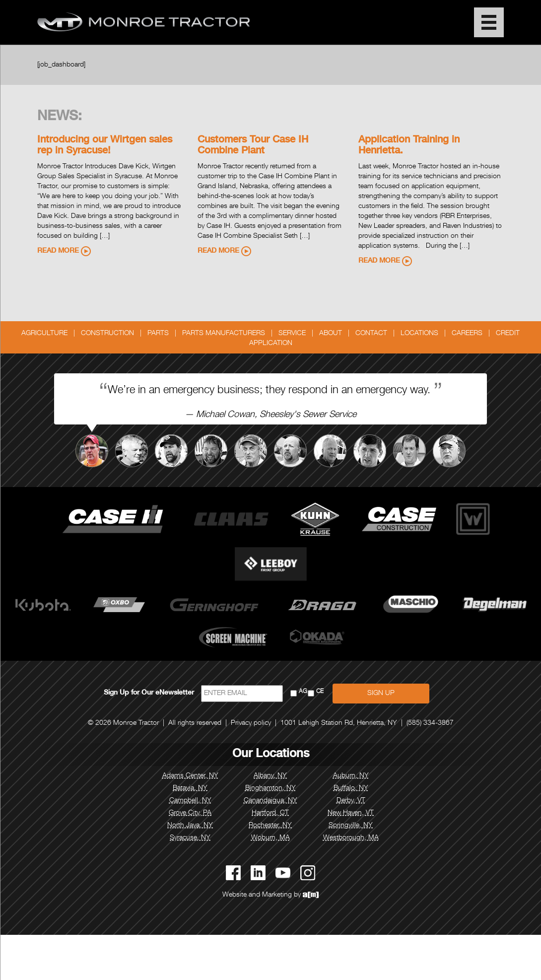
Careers (467, 334)
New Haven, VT (351, 813)
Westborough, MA (351, 838)
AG (303, 692)
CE (320, 692)
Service (292, 334)
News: (60, 117)
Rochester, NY (270, 826)
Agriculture (44, 334)
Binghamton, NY (270, 788)
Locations (419, 334)
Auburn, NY (351, 776)
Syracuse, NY (190, 838)
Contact (371, 334)
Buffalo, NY (351, 788)
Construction (107, 334)
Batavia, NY (190, 788)
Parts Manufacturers (224, 334)
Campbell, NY (190, 801)
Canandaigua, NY (270, 801)
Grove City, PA (190, 813)
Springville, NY (351, 826)
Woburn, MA (270, 838)
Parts (158, 334)
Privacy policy (251, 723)
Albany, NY (270, 776)
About (331, 334)
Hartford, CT (270, 813)
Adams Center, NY (190, 776)
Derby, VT (351, 801)
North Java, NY (190, 826)
